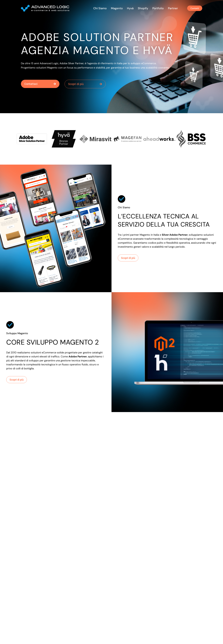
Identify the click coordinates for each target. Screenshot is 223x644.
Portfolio (156, 8)
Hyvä (129, 8)
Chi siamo (98, 8)
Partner (171, 8)
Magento (115, 8)
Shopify (141, 8)
